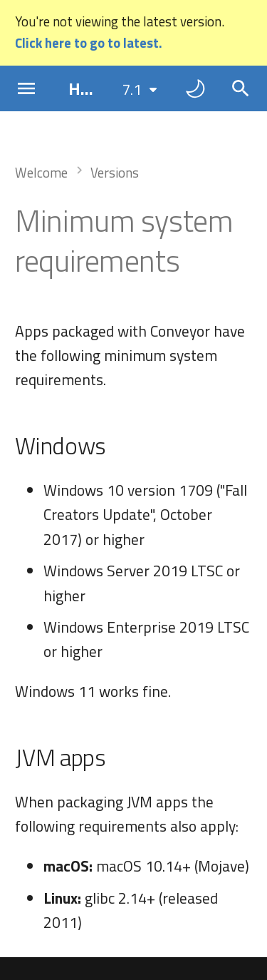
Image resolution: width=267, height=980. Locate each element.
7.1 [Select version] (132, 89)
